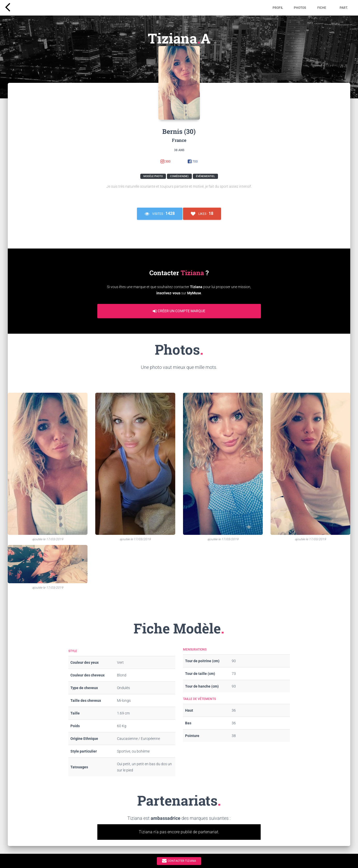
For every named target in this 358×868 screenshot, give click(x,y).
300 (166, 162)
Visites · (160, 214)
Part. (344, 8)
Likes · (202, 214)
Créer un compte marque (179, 311)
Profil (278, 8)
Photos (300, 8)
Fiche (322, 8)
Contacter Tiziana (179, 861)
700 (193, 162)
